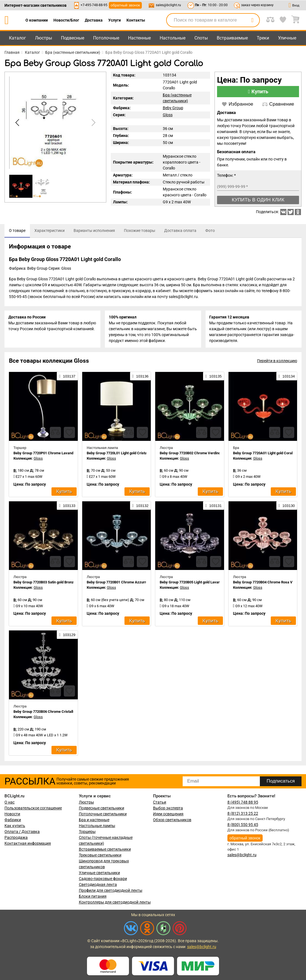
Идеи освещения (168, 814)
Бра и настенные (94, 820)
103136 (140, 378)
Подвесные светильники (102, 808)
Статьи (160, 802)
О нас (10, 802)
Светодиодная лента (98, 884)
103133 (67, 507)
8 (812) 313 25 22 (243, 813)
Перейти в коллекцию (277, 362)
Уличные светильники (99, 873)
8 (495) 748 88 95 (243, 802)
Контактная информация (28, 843)
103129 (67, 636)
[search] (252, 20)
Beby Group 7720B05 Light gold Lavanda (192, 584)
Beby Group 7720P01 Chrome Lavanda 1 (46, 454)
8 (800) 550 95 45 (243, 825)
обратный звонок (125, 5)
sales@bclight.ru (168, 5)
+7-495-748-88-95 (94, 5)
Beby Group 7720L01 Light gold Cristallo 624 (122, 454)
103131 (213, 507)
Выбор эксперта (168, 808)
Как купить (15, 826)
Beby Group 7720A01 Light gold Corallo (264, 454)
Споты (201, 38)
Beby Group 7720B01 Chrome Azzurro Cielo (122, 584)
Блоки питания (93, 896)
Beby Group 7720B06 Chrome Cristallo (44, 713)
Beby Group (173, 108)
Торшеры (87, 832)
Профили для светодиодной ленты (111, 890)
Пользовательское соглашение (33, 808)
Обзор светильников (172, 820)
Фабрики (13, 820)
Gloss (168, 115)
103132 (140, 507)
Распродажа (16, 837)
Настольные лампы (97, 826)
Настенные (139, 38)
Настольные (173, 38)
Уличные (287, 38)
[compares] (55, 434)
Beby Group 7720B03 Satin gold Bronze (45, 584)
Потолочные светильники (103, 814)
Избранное (237, 104)
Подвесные (73, 38)
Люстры (43, 38)
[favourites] (69, 434)
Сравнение (278, 104)
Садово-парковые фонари (103, 879)
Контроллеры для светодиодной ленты (115, 902)
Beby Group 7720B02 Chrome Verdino (190, 454)
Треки (263, 38)
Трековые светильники (100, 855)
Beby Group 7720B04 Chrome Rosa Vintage (268, 584)
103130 (287, 507)
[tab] (17, 231)
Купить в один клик (258, 200)
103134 (287, 378)
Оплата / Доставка (22, 832)
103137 (67, 378)
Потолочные (106, 38)
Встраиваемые (232, 38)
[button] (93, 123)
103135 (213, 378)
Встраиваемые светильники (105, 849)
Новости (12, 814)
